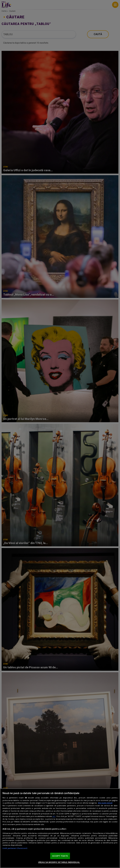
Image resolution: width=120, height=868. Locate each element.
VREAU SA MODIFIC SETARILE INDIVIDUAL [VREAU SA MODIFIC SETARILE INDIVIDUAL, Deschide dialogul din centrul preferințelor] (59, 862)
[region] (60, 828)
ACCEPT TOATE (60, 856)
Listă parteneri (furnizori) (15, 848)
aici (54, 816)
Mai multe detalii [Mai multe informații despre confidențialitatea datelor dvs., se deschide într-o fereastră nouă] (105, 803)
